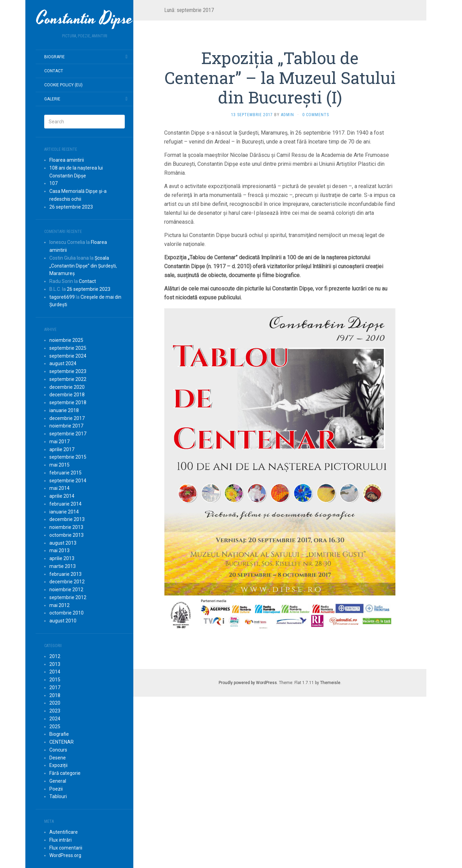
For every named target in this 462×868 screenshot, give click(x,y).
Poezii (56, 789)
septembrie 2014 (68, 481)
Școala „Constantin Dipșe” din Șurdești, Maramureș (83, 266)
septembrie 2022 (68, 379)
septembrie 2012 (68, 597)
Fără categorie (65, 773)
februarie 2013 (65, 574)
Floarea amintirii (67, 160)
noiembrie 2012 (66, 590)
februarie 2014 (65, 504)
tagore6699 (62, 297)
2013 (55, 664)
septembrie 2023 (68, 371)
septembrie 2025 (68, 348)
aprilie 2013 (62, 558)
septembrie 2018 (68, 402)
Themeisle (330, 683)
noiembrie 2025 (66, 340)
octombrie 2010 (66, 613)
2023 (55, 711)
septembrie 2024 (68, 356)
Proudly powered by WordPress (248, 683)
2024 (55, 719)
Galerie (52, 99)
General (58, 781)
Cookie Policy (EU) (63, 85)
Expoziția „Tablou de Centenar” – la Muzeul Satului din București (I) (280, 77)
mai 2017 (59, 442)
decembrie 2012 (67, 582)
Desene (58, 758)
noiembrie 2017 (66, 426)
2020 (55, 703)
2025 (55, 727)
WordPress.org (65, 855)
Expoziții (58, 765)
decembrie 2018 (67, 395)
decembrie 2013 (67, 519)
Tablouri (58, 796)
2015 (55, 680)
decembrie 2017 (67, 418)
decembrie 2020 (67, 387)
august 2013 (63, 543)
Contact (54, 71)
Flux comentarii (66, 848)
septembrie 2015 (68, 457)
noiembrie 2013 (66, 527)
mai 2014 (59, 488)
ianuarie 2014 (64, 512)
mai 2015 (59, 465)
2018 (55, 695)
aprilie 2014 (62, 496)
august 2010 (63, 621)
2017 (55, 687)
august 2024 (63, 363)
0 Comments (316, 115)
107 (53, 183)
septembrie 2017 (68, 434)
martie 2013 (63, 566)
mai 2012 (59, 605)
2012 (55, 656)
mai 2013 (59, 550)
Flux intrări (60, 840)
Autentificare (64, 832)
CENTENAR (62, 742)
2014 (55, 672)
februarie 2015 (65, 473)
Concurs (58, 750)
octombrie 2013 (66, 535)
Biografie (54, 57)
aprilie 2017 (62, 449)
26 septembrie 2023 (71, 207)
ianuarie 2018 (64, 410)
